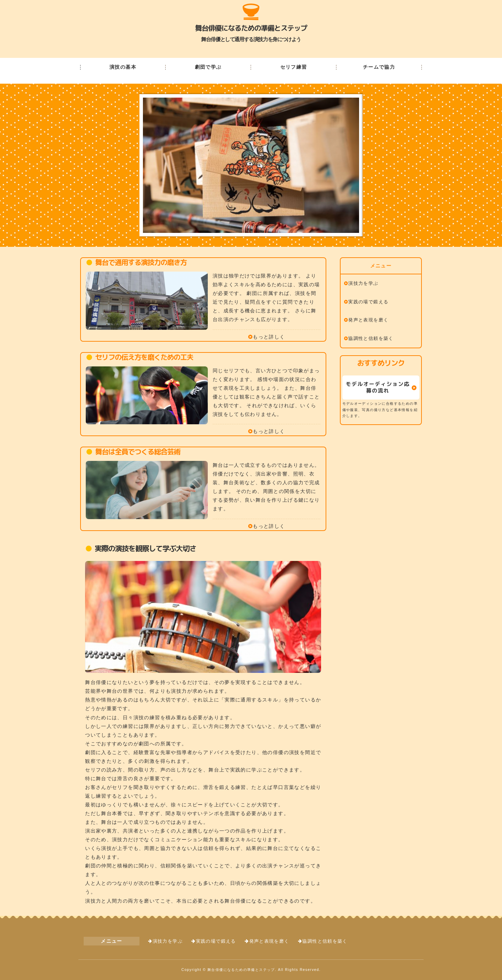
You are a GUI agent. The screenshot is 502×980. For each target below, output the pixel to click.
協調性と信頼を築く (371, 339)
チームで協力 (379, 67)
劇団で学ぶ (208, 67)
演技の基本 (123, 67)
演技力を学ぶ (363, 283)
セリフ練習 (294, 67)
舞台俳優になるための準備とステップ (251, 28)
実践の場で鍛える (368, 302)
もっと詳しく (269, 337)
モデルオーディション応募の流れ (378, 387)
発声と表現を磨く (368, 320)
